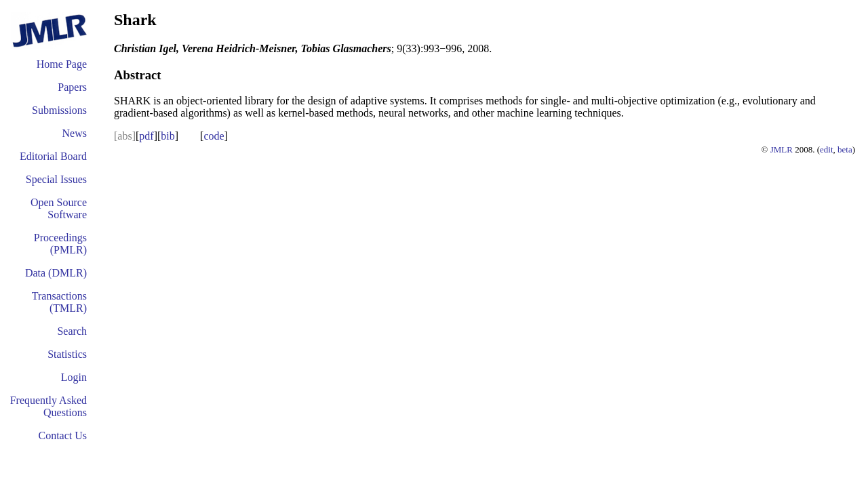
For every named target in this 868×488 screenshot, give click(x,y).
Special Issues (56, 179)
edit (827, 149)
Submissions (59, 110)
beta (845, 149)
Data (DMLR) (56, 273)
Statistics (67, 354)
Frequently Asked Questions (48, 406)
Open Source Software (59, 208)
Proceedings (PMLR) (60, 244)
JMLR (782, 149)
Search (72, 331)
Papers (72, 87)
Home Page (62, 64)
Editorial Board (53, 156)
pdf (146, 136)
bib (167, 136)
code (214, 136)
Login (74, 377)
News (75, 133)
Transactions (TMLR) (59, 302)
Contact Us (62, 435)
